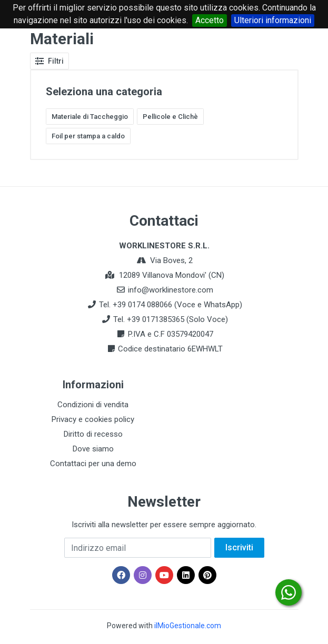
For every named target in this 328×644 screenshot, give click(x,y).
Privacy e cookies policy (93, 419)
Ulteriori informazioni (273, 20)
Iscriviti (239, 547)
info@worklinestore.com (171, 290)
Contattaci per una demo (93, 464)
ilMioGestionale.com (188, 626)
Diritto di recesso (93, 434)
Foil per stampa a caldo (88, 136)
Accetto (210, 20)
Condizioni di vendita (93, 405)
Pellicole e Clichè (170, 117)
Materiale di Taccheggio (90, 117)
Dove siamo (93, 449)
